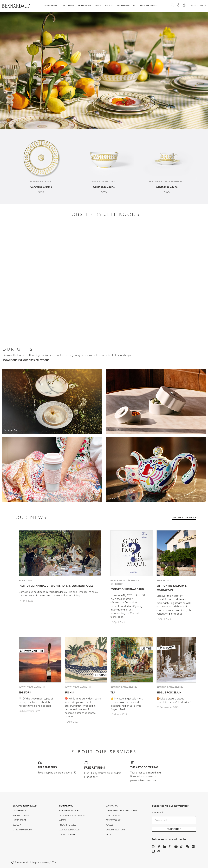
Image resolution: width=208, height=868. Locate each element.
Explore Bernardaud (25, 806)
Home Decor (85, 6)
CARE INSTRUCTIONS (115, 830)
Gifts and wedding (23, 830)
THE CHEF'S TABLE (68, 825)
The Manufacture (126, 6)
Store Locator (67, 835)
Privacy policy (113, 820)
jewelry (17, 825)
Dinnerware (51, 6)
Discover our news (184, 518)
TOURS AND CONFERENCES (72, 816)
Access (109, 825)
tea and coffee (21, 816)
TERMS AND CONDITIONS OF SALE (122, 811)
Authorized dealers (70, 830)
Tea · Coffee (68, 6)
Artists (109, 6)
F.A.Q (108, 835)
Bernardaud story (69, 811)
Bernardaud (66, 806)
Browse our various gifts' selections (26, 360)
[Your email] (174, 820)
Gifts (98, 6)
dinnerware (19, 811)
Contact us (112, 806)
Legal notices (113, 816)
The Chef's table (148, 6)
